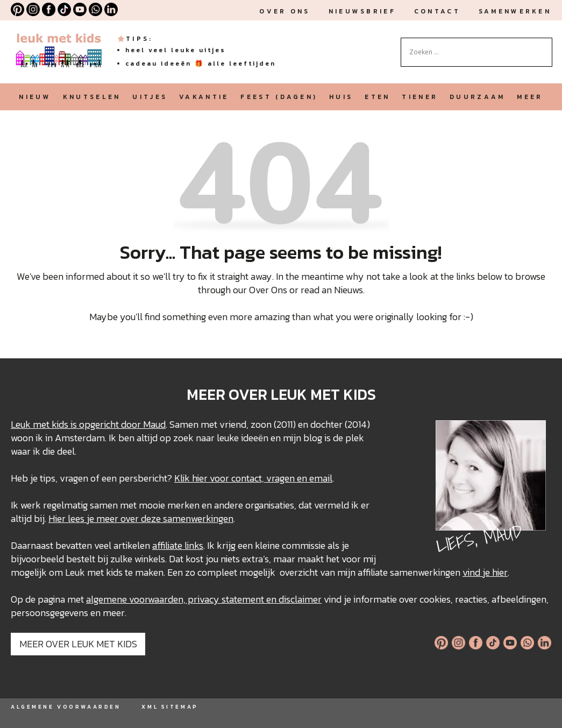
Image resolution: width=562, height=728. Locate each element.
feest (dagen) (279, 97)
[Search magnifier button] (544, 46)
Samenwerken (515, 11)
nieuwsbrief (362, 11)
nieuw (35, 97)
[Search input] (472, 52)
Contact (437, 11)
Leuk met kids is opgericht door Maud (88, 424)
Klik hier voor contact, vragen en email (253, 478)
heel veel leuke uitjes (176, 50)
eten (377, 97)
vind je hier (485, 572)
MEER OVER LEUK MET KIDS (78, 644)
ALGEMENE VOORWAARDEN (66, 707)
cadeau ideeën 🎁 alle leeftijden (201, 63)
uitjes (150, 97)
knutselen (92, 97)
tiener (420, 97)
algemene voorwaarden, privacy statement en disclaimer (204, 599)
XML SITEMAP (170, 707)
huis (341, 97)
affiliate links (178, 545)
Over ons (284, 11)
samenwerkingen (198, 518)
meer (530, 97)
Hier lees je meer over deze (106, 518)
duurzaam (477, 97)
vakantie (204, 97)
